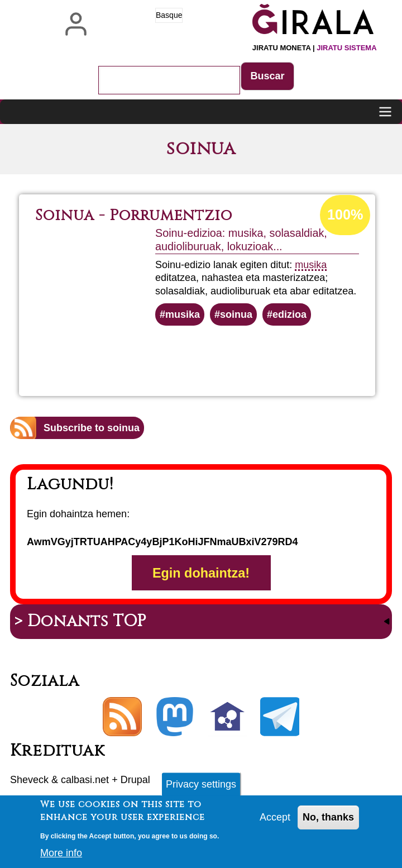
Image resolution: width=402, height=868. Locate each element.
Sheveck (29, 780)
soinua (236, 314)
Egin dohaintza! (201, 573)
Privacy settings (201, 789)
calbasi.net (85, 780)
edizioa (289, 314)
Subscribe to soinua (92, 428)
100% (345, 214)
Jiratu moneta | (315, 48)
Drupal (135, 780)
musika (311, 265)
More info (61, 858)
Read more (237, 356)
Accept (275, 822)
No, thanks (328, 822)
